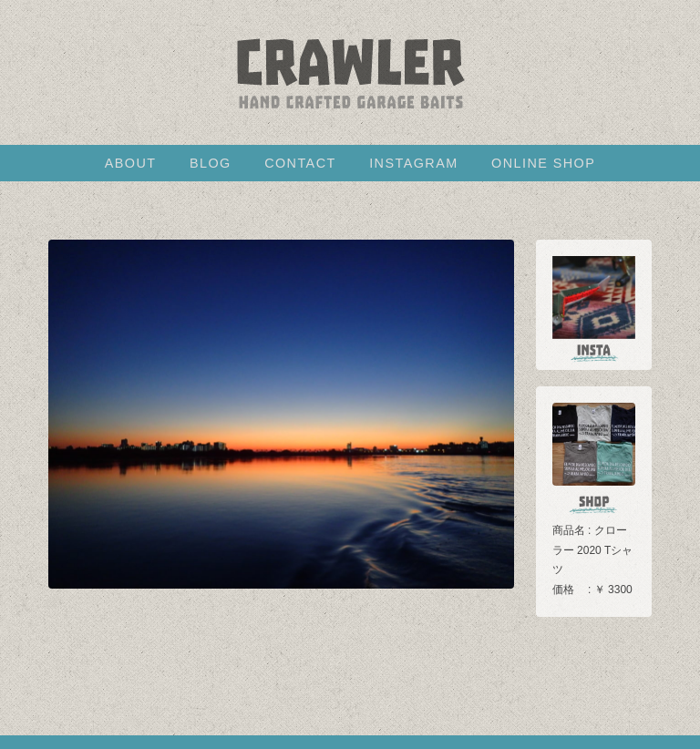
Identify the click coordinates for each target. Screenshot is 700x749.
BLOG (211, 163)
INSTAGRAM (413, 163)
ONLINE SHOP (543, 163)
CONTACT (300, 163)
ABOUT (131, 163)
